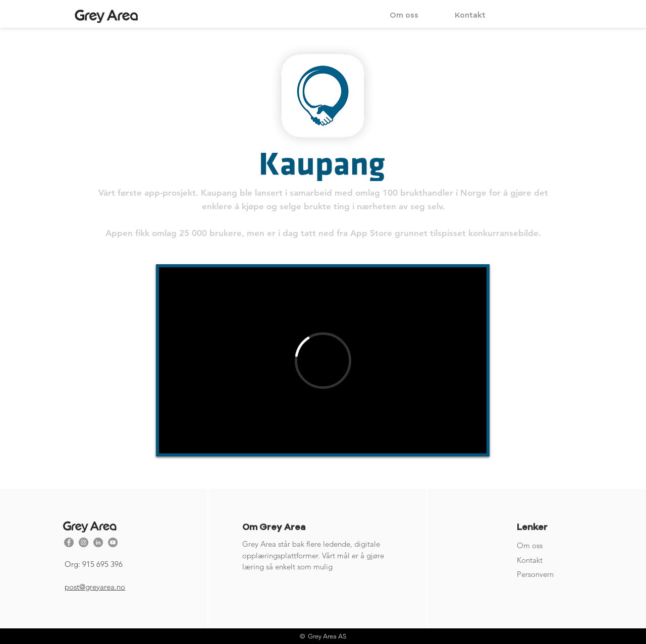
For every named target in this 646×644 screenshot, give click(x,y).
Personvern (535, 574)
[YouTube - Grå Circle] (113, 542)
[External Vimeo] (323, 360)
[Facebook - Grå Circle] (69, 542)
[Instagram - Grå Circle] (84, 542)
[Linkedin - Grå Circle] (98, 542)
